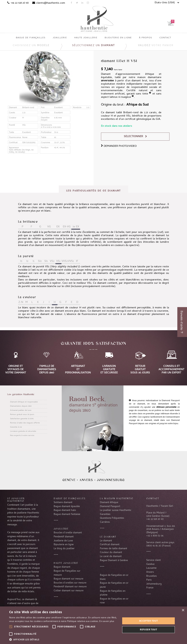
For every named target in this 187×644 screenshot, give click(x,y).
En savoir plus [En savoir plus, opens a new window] (107, 621)
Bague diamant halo (65, 510)
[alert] (93, 625)
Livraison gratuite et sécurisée (23, 431)
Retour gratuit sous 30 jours (22, 415)
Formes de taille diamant (113, 549)
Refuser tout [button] (148, 630)
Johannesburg (111, 480)
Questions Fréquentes (112, 518)
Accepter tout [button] (148, 621)
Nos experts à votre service (22, 436)
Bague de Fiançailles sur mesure (67, 573)
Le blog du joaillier (64, 549)
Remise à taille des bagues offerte (25, 423)
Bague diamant (62, 567)
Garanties (105, 514)
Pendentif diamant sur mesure (70, 587)
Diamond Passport (110, 507)
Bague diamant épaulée (67, 507)
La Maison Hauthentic (117, 498)
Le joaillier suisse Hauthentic (116, 510)
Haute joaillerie (66, 563)
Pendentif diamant (64, 537)
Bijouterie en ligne (64, 545)
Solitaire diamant (63, 503)
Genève (69, 480)
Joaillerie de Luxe (63, 541)
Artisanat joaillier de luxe (21, 410)
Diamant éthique (109, 503)
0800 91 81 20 (154, 546)
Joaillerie (61, 529)
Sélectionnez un (93, 46)
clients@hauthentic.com (51, 3)
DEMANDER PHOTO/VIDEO (119, 146)
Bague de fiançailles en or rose (114, 601)
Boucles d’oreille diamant (68, 533)
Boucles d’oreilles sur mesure (70, 583)
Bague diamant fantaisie (67, 514)
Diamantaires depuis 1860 (21, 406)
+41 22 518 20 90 (20, 3)
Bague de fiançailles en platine (113, 593)
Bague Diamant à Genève (114, 560)
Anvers (86, 480)
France (150, 588)
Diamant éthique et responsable (24, 402)
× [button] (183, 610)
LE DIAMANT (108, 537)
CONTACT (153, 498)
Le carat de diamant (111, 556)
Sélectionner (133, 137)
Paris (149, 580)
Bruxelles (151, 576)
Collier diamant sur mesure (69, 591)
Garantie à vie (16, 427)
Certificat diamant (110, 545)
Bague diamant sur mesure (68, 579)
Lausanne (151, 568)
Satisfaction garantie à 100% (22, 419)
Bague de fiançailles (70, 498)
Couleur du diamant (111, 552)
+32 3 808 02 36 (155, 536)
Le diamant (106, 541)
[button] (63, 639)
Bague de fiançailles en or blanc (114, 577)
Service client (153, 560)
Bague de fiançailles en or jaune (114, 585)
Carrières (105, 522)
